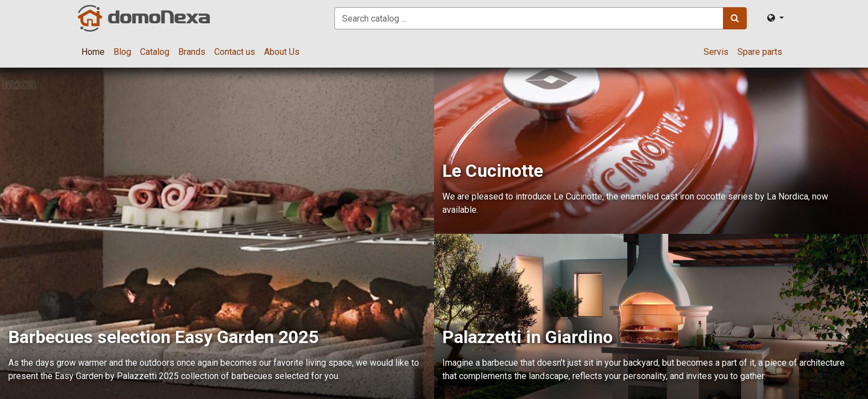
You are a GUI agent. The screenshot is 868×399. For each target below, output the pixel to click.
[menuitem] (93, 52)
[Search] (735, 18)
